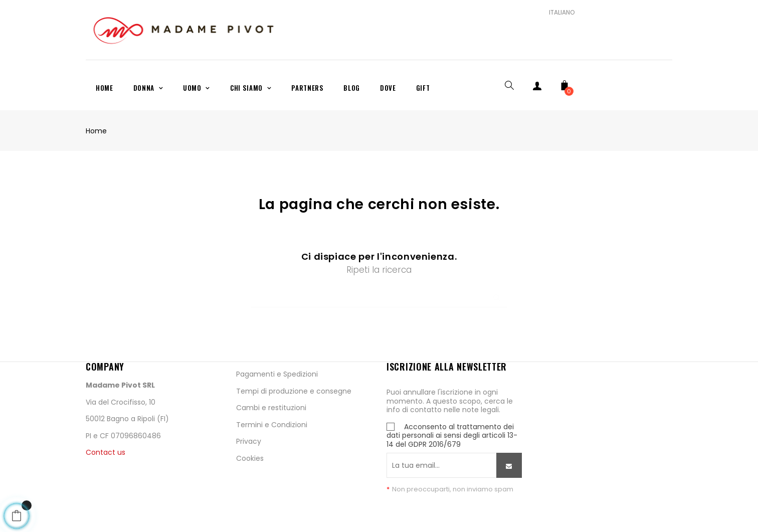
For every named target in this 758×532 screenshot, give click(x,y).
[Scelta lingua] (558, 13)
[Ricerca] (379, 293)
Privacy (249, 441)
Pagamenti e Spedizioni (277, 374)
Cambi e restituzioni (271, 408)
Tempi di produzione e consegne (294, 391)
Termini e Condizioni (272, 425)
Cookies (250, 458)
